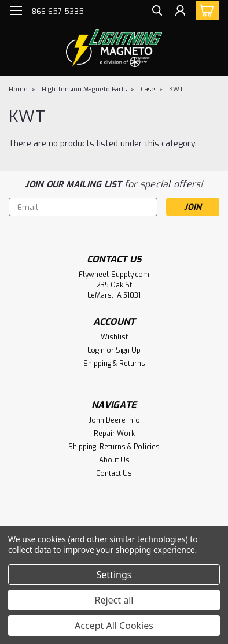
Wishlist (114, 337)
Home (18, 89)
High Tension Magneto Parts (84, 89)
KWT (176, 89)
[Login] (180, 12)
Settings (114, 575)
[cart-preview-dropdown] (205, 10)
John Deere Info (114, 420)
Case (148, 89)
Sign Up (128, 350)
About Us (114, 460)
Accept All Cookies (114, 626)
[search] (157, 12)
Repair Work (114, 434)
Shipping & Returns (114, 364)
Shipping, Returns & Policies (114, 447)
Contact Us (114, 473)
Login (96, 350)
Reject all (114, 600)
